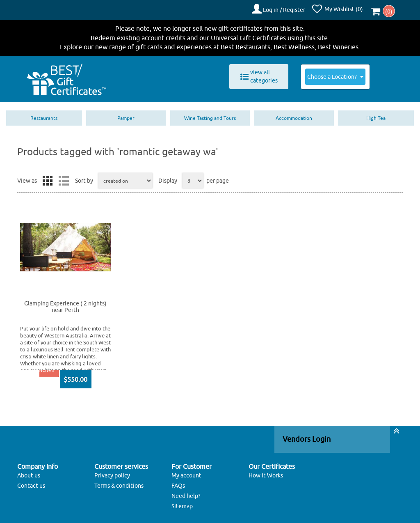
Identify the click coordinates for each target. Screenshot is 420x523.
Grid (48, 178)
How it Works (266, 473)
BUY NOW (39, 367)
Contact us (31, 483)
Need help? (186, 493)
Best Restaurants (245, 44)
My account (186, 473)
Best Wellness (294, 44)
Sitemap (182, 503)
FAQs (178, 483)
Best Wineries (338, 44)
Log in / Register (288, 9)
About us (29, 473)
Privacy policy (112, 473)
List (64, 178)
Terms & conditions (119, 483)
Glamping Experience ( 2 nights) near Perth (65, 304)
